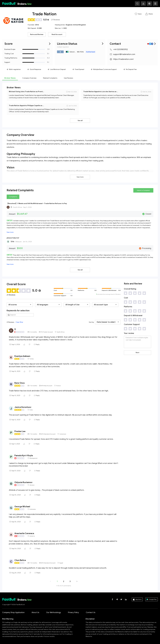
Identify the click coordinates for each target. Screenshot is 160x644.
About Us (35, 612)
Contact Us (91, 612)
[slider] (35, 20)
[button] (149, 4)
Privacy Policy (73, 612)
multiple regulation (63, 47)
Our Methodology (54, 612)
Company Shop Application (13, 612)
